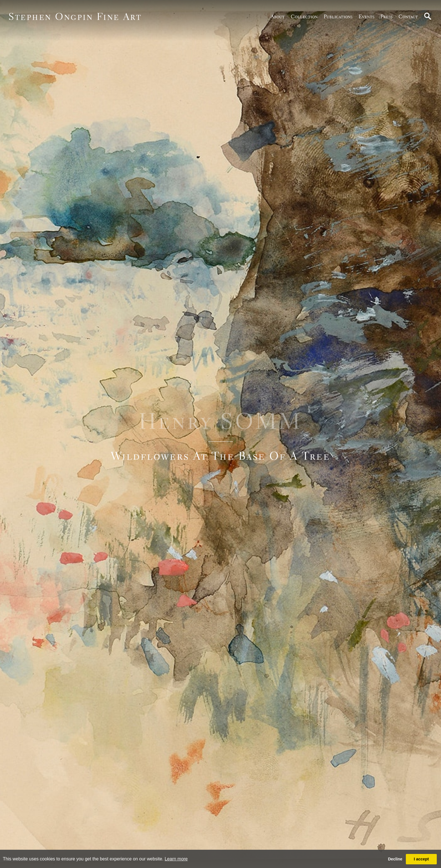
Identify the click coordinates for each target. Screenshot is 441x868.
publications (338, 16)
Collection (304, 16)
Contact (408, 16)
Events (366, 16)
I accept (421, 859)
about (278, 16)
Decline (395, 859)
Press (386, 16)
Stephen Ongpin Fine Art (75, 16)
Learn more (176, 859)
